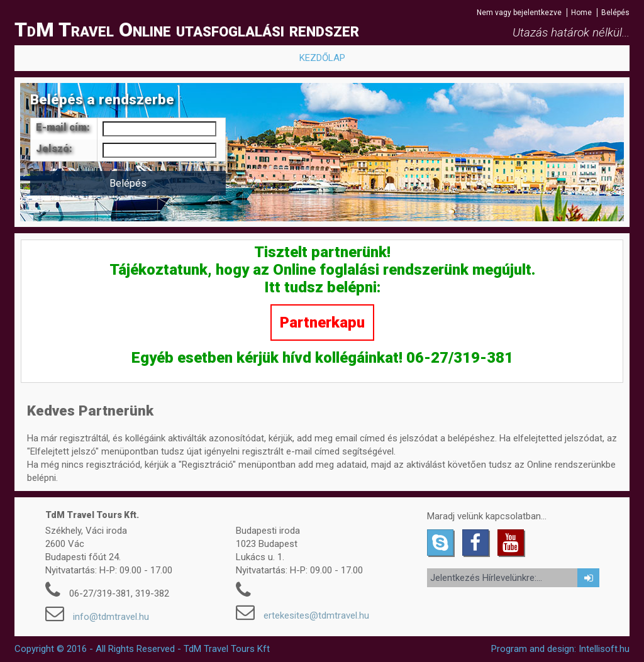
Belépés (615, 13)
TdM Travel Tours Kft (227, 649)
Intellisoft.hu (604, 649)
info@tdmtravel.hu (111, 617)
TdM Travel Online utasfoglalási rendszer (187, 30)
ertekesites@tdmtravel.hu (316, 615)
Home (581, 13)
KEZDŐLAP (322, 58)
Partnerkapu (322, 323)
